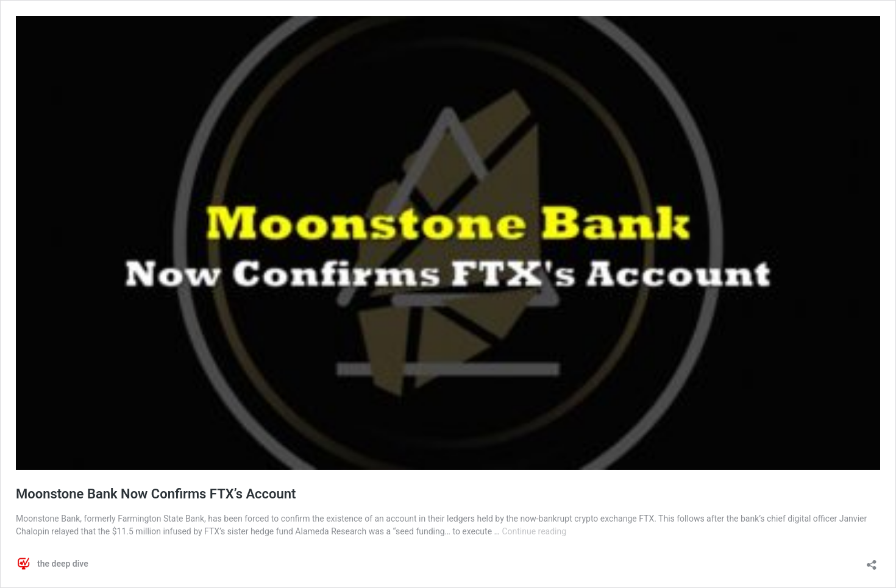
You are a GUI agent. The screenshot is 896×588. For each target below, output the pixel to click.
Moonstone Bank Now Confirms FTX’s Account (156, 494)
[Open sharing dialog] (872, 561)
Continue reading (534, 531)
